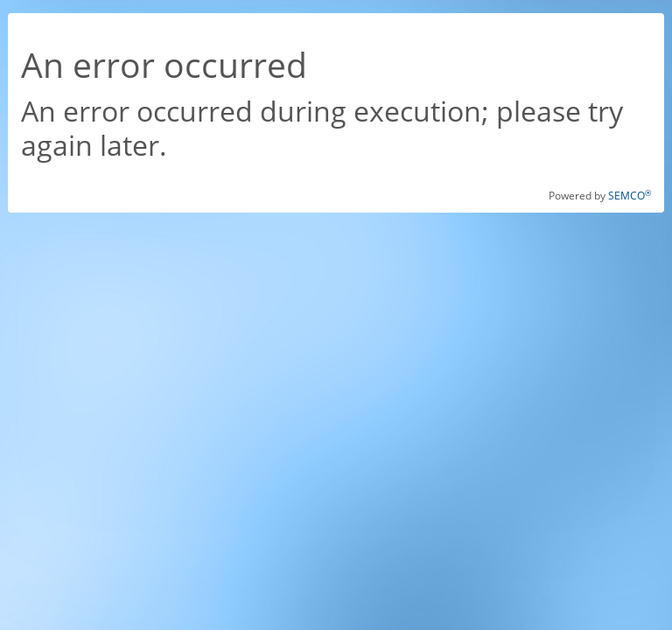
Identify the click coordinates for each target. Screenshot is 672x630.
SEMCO (630, 196)
